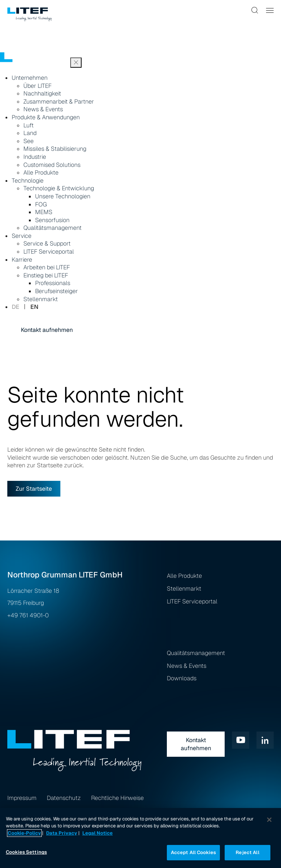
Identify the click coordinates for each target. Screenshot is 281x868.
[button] (255, 10)
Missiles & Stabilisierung (55, 149)
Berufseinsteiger (57, 291)
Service (22, 236)
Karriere (22, 260)
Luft (29, 125)
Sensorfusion (52, 220)
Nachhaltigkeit (42, 93)
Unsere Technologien (63, 196)
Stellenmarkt (41, 299)
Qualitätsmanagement (53, 228)
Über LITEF (38, 86)
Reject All (247, 852)
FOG (41, 204)
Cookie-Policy (24, 833)
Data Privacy (62, 833)
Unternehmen (30, 78)
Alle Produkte (41, 173)
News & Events (43, 109)
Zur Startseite (34, 489)
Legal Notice (98, 833)
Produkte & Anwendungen (46, 117)
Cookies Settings (26, 852)
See (29, 141)
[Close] (269, 820)
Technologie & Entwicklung (59, 188)
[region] (140, 838)
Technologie (28, 181)
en (34, 307)
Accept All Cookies (193, 852)
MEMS (44, 212)
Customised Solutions (52, 165)
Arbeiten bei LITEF (47, 267)
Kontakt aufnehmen (47, 330)
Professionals (53, 283)
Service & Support (47, 244)
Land (30, 133)
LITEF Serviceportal (49, 252)
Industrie (35, 157)
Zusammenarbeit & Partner (59, 102)
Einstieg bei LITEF (46, 275)
